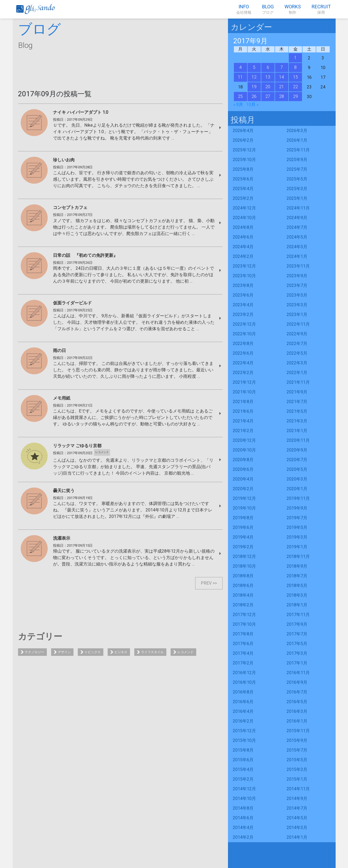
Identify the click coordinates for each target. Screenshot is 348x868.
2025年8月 (243, 169)
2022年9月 (297, 334)
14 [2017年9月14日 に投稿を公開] (282, 77)
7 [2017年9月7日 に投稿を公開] (282, 67)
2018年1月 (297, 605)
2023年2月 (243, 314)
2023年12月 (244, 266)
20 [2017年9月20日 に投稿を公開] (268, 87)
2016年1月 (297, 721)
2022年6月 (243, 353)
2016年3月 (297, 711)
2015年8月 (243, 750)
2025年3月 (297, 189)
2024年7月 (297, 227)
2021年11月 (298, 382)
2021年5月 (297, 411)
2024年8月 (243, 227)
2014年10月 (244, 798)
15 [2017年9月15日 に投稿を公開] (296, 77)
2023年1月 (297, 314)
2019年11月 (298, 498)
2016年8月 (243, 692)
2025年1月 (297, 198)
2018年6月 (243, 586)
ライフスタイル (152, 652)
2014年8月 (243, 808)
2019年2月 (243, 547)
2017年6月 (243, 644)
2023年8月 (243, 285)
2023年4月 (243, 305)
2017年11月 (298, 615)
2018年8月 (243, 576)
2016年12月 (244, 673)
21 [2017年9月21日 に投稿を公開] (282, 87)
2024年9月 (297, 218)
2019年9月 (297, 508)
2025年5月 (297, 179)
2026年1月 (297, 140)
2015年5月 (297, 760)
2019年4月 (243, 537)
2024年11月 (298, 208)
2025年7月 (297, 169)
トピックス (93, 652)
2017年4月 (243, 653)
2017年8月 (243, 634)
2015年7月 (297, 750)
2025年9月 (297, 160)
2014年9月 (297, 798)
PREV (206, 583)
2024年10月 (244, 218)
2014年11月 (298, 789)
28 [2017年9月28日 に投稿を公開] (282, 96)
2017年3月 (297, 653)
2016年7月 (297, 692)
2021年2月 (243, 431)
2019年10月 (244, 508)
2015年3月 (297, 769)
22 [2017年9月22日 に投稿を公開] (296, 87)
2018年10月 (244, 566)
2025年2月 (243, 198)
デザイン (64, 652)
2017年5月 (297, 644)
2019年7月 (297, 518)
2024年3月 (297, 247)
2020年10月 (244, 450)
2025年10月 (244, 160)
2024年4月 (243, 247)
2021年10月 (244, 392)
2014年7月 (297, 808)
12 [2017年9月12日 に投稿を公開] (254, 77)
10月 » (252, 104)
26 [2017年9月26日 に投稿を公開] (254, 96)
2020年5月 (297, 469)
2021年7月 (297, 402)
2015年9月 (297, 740)
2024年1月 (297, 256)
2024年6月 (243, 237)
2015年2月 (243, 779)
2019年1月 (297, 547)
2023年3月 (297, 305)
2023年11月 (298, 266)
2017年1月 (297, 663)
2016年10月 (244, 682)
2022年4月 (243, 363)
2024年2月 (243, 256)
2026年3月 (297, 131)
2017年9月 (297, 624)
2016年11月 (298, 673)
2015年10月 (244, 740)
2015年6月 (243, 760)
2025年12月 (244, 150)
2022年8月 (243, 344)
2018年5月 (297, 586)
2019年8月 (243, 518)
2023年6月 (243, 295)
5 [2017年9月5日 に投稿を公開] (254, 67)
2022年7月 (297, 344)
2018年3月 (297, 595)
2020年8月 (243, 460)
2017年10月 (244, 624)
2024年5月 (297, 237)
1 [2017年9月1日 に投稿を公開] (295, 58)
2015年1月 (297, 779)
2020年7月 (297, 460)
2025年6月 (243, 179)
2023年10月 (244, 276)
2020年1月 (297, 489)
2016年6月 (243, 702)
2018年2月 (243, 605)
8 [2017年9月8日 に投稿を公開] (295, 67)
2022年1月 (297, 373)
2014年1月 (297, 837)
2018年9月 (297, 566)
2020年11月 (298, 440)
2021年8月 (243, 402)
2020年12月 (244, 440)
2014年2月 (243, 837)
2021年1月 (297, 431)
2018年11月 (298, 556)
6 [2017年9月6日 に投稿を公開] (268, 67)
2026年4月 (243, 131)
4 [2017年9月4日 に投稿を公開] (240, 67)
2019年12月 (244, 498)
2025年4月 (243, 189)
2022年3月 (297, 363)
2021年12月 (244, 382)
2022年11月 (298, 324)
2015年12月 (244, 731)
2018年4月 (243, 595)
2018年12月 (244, 556)
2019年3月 (297, 537)
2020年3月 (297, 479)
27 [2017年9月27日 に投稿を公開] (268, 96)
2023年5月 (297, 295)
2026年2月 (243, 140)
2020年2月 (243, 489)
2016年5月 (297, 702)
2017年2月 (243, 663)
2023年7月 (297, 285)
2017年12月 (244, 615)
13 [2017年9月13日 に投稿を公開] (268, 77)
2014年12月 (244, 789)
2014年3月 (297, 828)
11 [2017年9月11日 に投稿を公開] (240, 77)
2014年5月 (297, 818)
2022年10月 (244, 334)
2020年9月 (297, 450)
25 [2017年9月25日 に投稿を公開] (240, 96)
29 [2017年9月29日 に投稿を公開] (296, 96)
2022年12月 (244, 324)
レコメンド (185, 652)
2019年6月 (243, 527)
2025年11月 (298, 150)
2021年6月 (243, 411)
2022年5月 (297, 353)
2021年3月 (297, 421)
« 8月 (238, 104)
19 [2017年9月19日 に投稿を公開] (254, 87)
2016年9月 (297, 682)
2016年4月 (243, 711)
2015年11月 (298, 731)
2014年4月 (243, 828)
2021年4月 (243, 421)
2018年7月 (297, 576)
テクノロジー (34, 652)
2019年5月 (297, 527)
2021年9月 (297, 392)
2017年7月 (297, 634)
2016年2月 (243, 721)
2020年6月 (243, 469)
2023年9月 (297, 276)
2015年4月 (243, 769)
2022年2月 (243, 373)
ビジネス (121, 652)
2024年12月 (244, 208)
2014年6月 (243, 818)
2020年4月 (243, 479)
